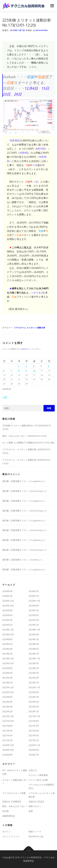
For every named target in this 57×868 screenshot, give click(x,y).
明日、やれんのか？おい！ (15, 806)
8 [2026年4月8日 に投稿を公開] (19, 371)
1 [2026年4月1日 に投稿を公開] (19, 366)
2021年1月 (34, 740)
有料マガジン (35, 806)
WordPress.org (36, 836)
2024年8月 (7, 639)
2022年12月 (8, 687)
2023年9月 (34, 663)
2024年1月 (34, 654)
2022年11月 (34, 687)
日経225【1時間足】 (12, 802)
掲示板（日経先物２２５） (15, 481)
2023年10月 (8, 663)
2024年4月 (7, 649)
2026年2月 (7, 596)
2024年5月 (34, 644)
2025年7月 (34, 610)
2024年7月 (34, 639)
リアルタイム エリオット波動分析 (30, 328)
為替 (31, 811)
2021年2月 (7, 740)
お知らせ (33, 770)
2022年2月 (7, 711)
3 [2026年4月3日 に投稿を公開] (34, 366)
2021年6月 (7, 731)
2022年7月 (34, 697)
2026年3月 (34, 591)
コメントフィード (11, 836)
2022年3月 (34, 707)
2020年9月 (34, 750)
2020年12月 (8, 745)
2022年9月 (34, 692)
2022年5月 (34, 702)
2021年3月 (34, 735)
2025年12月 (8, 601)
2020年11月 (34, 745)
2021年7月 (34, 726)
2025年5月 (34, 615)
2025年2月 (7, 625)
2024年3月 (34, 649)
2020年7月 (34, 755)
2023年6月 (7, 673)
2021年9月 (34, 721)
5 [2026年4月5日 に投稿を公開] (49, 366)
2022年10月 (8, 692)
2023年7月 (34, 668)
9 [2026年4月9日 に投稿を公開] (26, 371)
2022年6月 (7, 702)
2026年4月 (7, 591)
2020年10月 (8, 750)
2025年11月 (34, 601)
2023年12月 (8, 658)
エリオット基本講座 (38, 775)
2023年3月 (34, 678)
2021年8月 (7, 726)
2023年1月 (34, 683)
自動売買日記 (9, 816)
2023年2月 (7, 683)
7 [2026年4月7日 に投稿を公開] (11, 371)
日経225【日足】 (37, 802)
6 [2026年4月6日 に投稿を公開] (4, 371)
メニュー (52, 6)
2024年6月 (7, 644)
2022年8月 (7, 697)
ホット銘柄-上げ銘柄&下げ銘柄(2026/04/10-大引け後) (28, 443)
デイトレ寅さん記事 (38, 780)
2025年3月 (34, 620)
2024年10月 (8, 634)
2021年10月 (8, 721)
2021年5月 (34, 731)
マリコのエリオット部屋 (14, 793)
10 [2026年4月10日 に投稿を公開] (34, 371)
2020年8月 (7, 755)
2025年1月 (34, 625)
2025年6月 (7, 615)
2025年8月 (7, 610)
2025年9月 (34, 606)
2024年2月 (7, 654)
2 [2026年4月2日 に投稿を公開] (26, 366)
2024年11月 (34, 630)
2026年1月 (34, 596)
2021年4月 (7, 735)
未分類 (5, 811)
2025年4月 (7, 620)
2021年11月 (34, 716)
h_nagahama (41, 30)
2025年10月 (8, 606)
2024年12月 (8, 630)
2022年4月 (7, 707)
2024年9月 (34, 634)
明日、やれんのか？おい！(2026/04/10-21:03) (24, 436)
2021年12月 (8, 716)
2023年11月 (34, 658)
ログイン (26, 349)
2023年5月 (34, 673)
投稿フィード (35, 831)
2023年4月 (7, 678)
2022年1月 (34, 711)
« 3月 (5, 397)
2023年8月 (7, 668)
